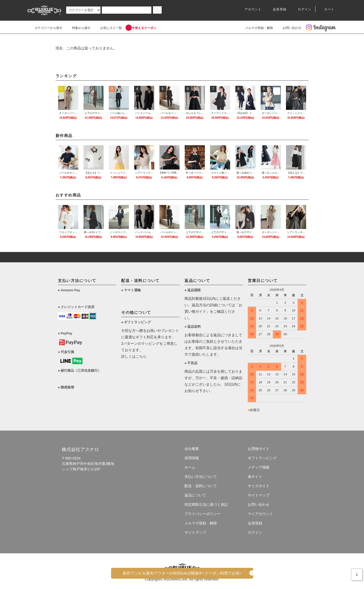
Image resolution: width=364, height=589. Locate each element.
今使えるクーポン (141, 28)
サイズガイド (259, 486)
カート (326, 9)
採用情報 (192, 458)
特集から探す (78, 28)
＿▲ (357, 573)
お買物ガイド (259, 449)
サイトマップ (195, 532)
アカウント (250, 9)
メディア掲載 (259, 467)
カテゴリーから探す (45, 28)
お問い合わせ (289, 28)
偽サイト (255, 477)
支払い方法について (201, 477)
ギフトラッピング (262, 458)
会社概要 (192, 449)
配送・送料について (201, 486)
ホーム (190, 467)
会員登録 (277, 9)
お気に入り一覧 (108, 28)
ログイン (302, 9)
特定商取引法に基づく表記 (206, 504)
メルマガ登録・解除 (256, 28)
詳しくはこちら (134, 356)
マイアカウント (260, 514)
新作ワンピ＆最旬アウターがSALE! (182, 573)
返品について (195, 495)
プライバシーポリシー (203, 514)
